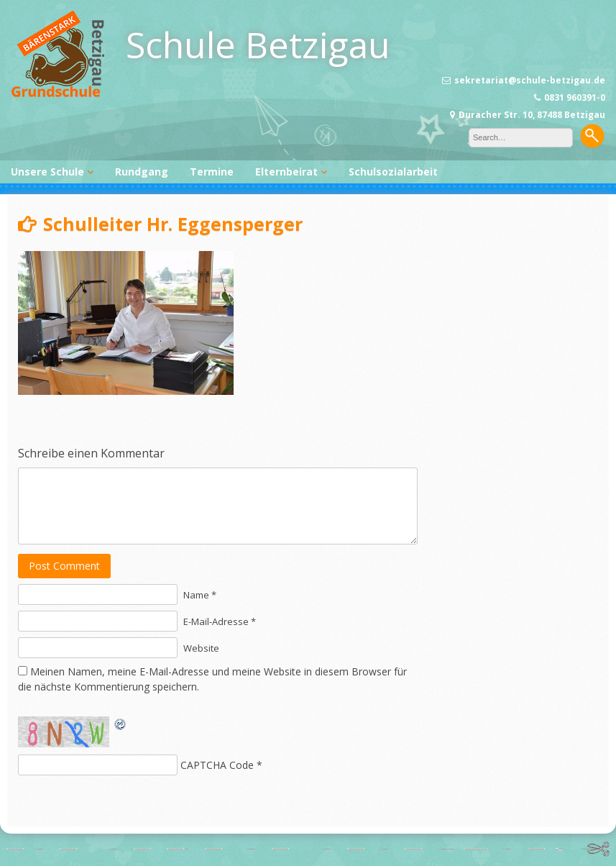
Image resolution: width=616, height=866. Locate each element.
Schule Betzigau (258, 45)
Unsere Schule (47, 172)
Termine (212, 172)
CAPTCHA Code (217, 765)
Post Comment (64, 566)
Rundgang (142, 172)
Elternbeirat (286, 172)
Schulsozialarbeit (393, 172)
